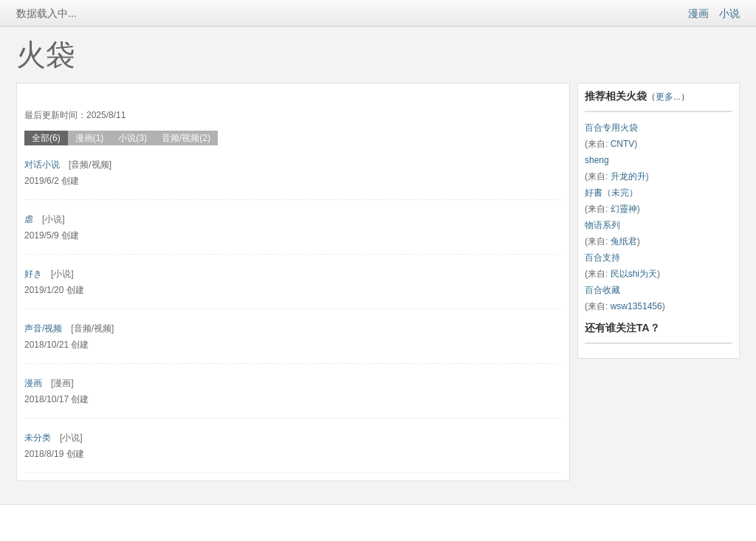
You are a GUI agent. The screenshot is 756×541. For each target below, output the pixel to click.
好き (33, 274)
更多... (668, 97)
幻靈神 (624, 209)
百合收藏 (602, 290)
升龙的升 (628, 176)
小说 (729, 13)
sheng (597, 160)
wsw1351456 (636, 306)
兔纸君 (624, 241)
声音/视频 (43, 328)
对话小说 (42, 165)
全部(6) (46, 138)
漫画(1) (90, 138)
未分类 (38, 438)
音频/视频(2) (186, 138)
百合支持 (602, 258)
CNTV (623, 144)
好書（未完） (611, 193)
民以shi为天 (634, 274)
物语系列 (602, 225)
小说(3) (133, 138)
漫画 (698, 13)
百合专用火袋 (611, 128)
